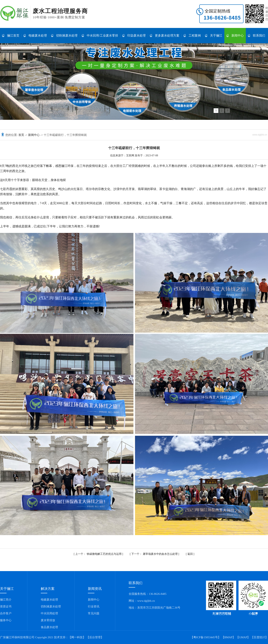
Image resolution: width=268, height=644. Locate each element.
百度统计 (259, 637)
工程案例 (192, 36)
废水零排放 (48, 620)
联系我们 (256, 36)
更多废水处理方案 (165, 36)
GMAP (243, 637)
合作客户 (6, 613)
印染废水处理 (134, 36)
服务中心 (6, 620)
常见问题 (94, 613)
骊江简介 (6, 600)
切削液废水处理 (64, 36)
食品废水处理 (49, 627)
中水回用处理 (49, 613)
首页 (22, 135)
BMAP (228, 637)
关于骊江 (214, 36)
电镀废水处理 (35, 36)
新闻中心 (235, 36)
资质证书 (6, 606)
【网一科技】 (77, 637)
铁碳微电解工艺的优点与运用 (99, 554)
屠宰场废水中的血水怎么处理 (155, 554)
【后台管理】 (95, 637)
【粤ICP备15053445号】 (206, 637)
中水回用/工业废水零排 (100, 36)
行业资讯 (94, 606)
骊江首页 (11, 36)
